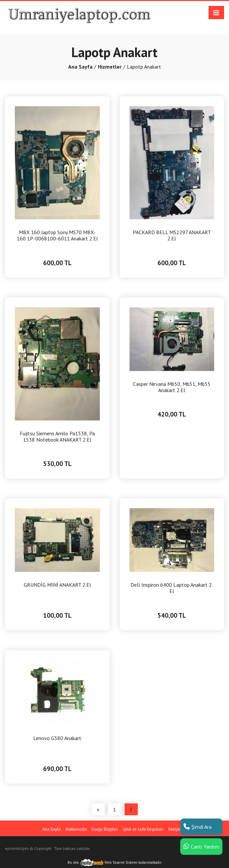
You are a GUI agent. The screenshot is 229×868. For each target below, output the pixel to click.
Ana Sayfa (80, 67)
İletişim (175, 829)
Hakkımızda (76, 829)
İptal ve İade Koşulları (143, 829)
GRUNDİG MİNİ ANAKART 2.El (57, 585)
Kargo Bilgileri (105, 829)
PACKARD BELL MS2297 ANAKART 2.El (172, 235)
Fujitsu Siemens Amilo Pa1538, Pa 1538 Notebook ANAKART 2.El (57, 437)
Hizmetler (110, 67)
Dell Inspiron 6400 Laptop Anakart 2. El (172, 588)
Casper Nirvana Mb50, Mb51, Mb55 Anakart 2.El (172, 387)
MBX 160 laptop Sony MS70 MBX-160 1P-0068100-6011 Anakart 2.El (57, 235)
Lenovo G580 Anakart (57, 738)
